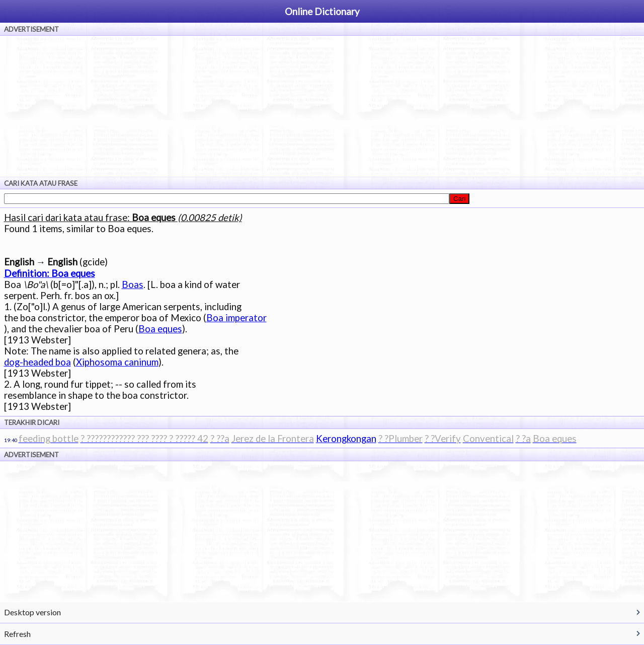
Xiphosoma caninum (117, 362)
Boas (133, 284)
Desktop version (32, 612)
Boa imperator (236, 318)
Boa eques (160, 329)
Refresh (17, 634)
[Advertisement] (322, 106)
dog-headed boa (37, 362)
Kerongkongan (346, 439)
